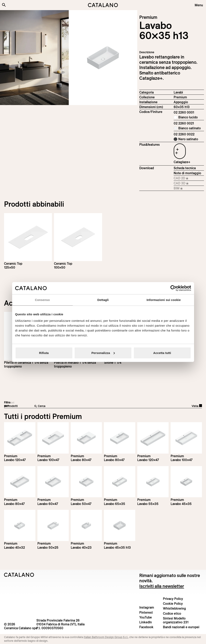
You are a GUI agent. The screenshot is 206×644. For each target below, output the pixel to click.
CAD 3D (187, 183)
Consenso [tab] (42, 300)
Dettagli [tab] (103, 300)
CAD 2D (187, 178)
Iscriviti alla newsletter (162, 586)
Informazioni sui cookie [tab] (164, 300)
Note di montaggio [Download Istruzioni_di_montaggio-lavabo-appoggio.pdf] (187, 173)
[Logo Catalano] (19, 575)
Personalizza (103, 353)
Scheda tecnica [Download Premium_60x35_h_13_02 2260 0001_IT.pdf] (185, 168)
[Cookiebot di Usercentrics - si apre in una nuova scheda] (173, 288)
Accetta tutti (162, 353)
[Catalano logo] (103, 5)
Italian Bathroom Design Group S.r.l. (106, 637)
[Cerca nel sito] (4, 5)
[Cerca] (80, 406)
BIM (187, 188)
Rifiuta (44, 353)
